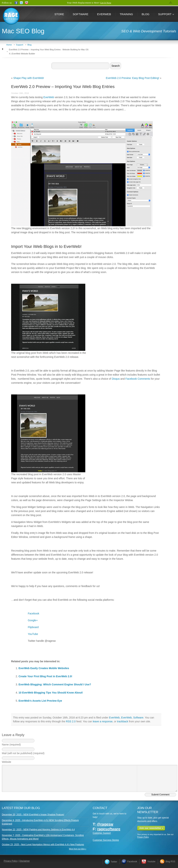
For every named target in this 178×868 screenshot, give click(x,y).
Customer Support (102, 833)
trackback (123, 721)
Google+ (33, 620)
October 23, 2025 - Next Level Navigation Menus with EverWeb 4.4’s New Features (43, 845)
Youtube (148, 862)
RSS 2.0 (71, 721)
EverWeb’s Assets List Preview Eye (40, 701)
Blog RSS (168, 862)
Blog (146, 14)
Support (164, 15)
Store (59, 14)
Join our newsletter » (151, 828)
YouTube (33, 634)
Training (126, 14)
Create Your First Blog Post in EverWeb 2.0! (45, 676)
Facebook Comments (138, 379)
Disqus (116, 379)
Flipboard (33, 627)
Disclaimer (25, 861)
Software (80, 14)
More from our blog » (78, 849)
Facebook (33, 613)
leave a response (103, 721)
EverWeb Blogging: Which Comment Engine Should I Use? (55, 684)
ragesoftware (109, 829)
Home (9, 45)
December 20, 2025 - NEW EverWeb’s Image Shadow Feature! (33, 815)
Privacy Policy (143, 837)
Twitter (111, 862)
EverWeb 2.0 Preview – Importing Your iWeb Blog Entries (63, 87)
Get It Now (106, 3)
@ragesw (105, 824)
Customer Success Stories (106, 840)
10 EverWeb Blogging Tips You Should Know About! (51, 693)
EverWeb (104, 14)
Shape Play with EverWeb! (29, 78)
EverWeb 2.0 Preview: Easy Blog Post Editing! (133, 78)
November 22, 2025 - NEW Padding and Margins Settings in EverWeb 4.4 (38, 830)
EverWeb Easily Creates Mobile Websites (44, 668)
